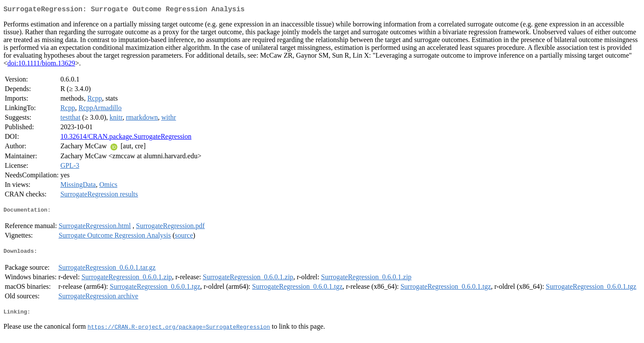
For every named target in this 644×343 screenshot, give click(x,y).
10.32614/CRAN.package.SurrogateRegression (126, 138)
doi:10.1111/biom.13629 (41, 65)
